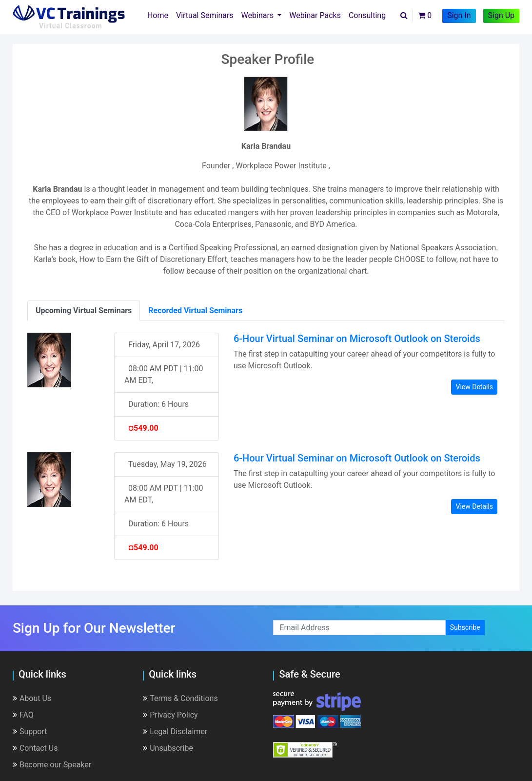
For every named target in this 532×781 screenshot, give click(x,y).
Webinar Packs (315, 15)
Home (160, 15)
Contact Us (35, 748)
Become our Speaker (52, 765)
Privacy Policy (170, 715)
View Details (474, 387)
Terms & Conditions (180, 698)
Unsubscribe (168, 748)
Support (30, 731)
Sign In (459, 15)
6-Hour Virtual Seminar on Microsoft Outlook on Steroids (357, 339)
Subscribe (465, 627)
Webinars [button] (259, 15)
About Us (32, 698)
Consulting (367, 15)
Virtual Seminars (205, 15)
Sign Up (502, 15)
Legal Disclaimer (175, 731)
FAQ (23, 715)
